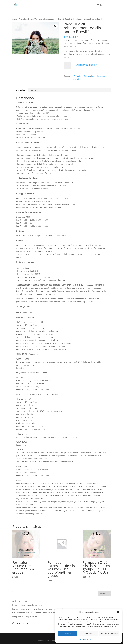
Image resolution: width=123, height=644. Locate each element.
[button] (118, 612)
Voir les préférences (109, 634)
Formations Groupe (26, 19)
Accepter (68, 634)
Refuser (88, 634)
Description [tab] (20, 90)
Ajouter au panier (87, 65)
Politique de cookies (87, 639)
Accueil (15, 19)
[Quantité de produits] (67, 65)
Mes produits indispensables (25, 617)
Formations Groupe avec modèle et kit (49, 19)
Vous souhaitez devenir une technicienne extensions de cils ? (38, 613)
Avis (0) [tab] (34, 90)
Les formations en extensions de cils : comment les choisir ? (38, 609)
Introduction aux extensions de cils (27, 605)
